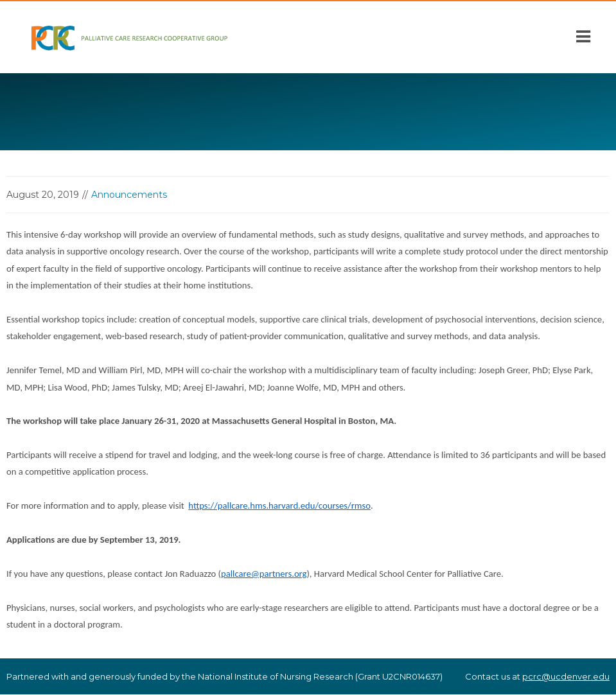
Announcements (129, 195)
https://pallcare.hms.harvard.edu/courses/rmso (279, 506)
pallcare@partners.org (264, 574)
